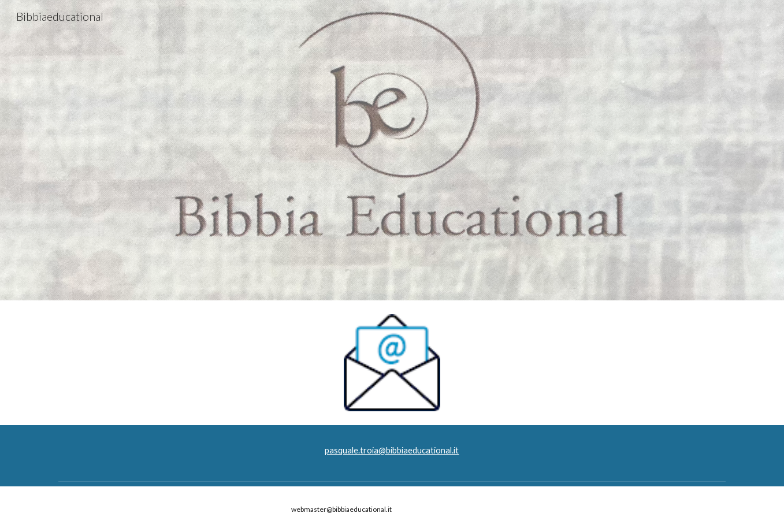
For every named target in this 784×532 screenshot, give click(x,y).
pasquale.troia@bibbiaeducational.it (392, 450)
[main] (392, 451)
